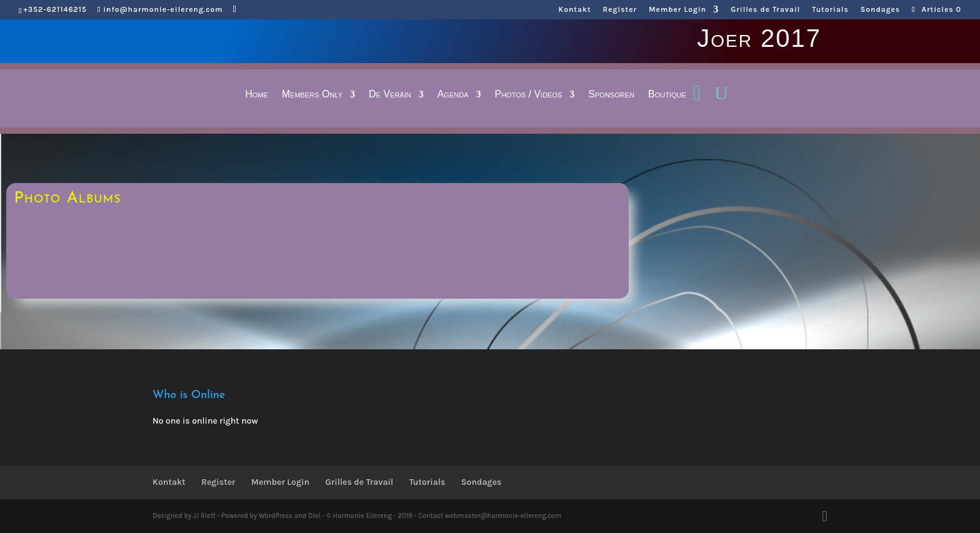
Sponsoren (611, 95)
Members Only (312, 95)
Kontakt (575, 10)
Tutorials (830, 10)
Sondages (880, 10)
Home (257, 95)
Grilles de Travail (765, 10)
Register (620, 10)
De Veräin (390, 95)
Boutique (667, 95)
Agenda (453, 95)
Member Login (677, 10)
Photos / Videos (528, 95)
